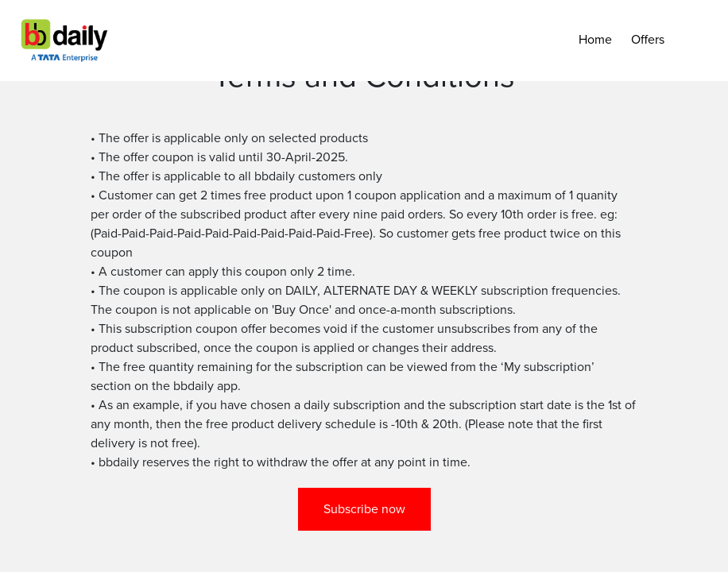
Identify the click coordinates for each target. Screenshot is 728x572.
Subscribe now (364, 509)
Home (595, 40)
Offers (648, 40)
